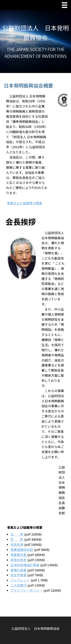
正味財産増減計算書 (25, 565)
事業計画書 (18, 570)
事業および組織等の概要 (25, 203)
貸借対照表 (18, 560)
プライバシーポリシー (27, 590)
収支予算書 (18, 575)
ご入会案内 (18, 585)
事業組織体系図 (22, 550)
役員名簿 (17, 544)
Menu (66, 6)
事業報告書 (18, 555)
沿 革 (17, 534)
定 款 (17, 539)
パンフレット (20, 580)
